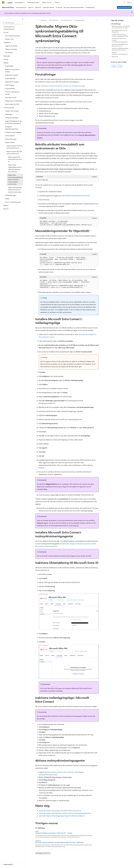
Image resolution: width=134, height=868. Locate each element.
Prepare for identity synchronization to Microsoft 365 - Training (54, 833)
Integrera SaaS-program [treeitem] (12, 111)
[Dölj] (23, 19)
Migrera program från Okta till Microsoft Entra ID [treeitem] (15, 159)
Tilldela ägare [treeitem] (9, 114)
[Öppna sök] (124, 2)
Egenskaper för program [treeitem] (12, 82)
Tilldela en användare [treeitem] (11, 49)
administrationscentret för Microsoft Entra (60, 772)
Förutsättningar (116, 24)
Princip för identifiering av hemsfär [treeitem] (12, 93)
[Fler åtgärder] (97, 20)
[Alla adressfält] (37, 20)
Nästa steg (115, 56)
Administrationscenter (124, 7)
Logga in (129, 2)
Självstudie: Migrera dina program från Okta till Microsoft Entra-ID (60, 811)
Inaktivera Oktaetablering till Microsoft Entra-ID (120, 45)
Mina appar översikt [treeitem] (11, 97)
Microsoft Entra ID (67, 20)
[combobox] (13, 23)
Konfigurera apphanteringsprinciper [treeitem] (12, 128)
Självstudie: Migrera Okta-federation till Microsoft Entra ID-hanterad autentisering (65, 813)
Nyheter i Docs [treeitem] (9, 39)
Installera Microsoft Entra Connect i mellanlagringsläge (120, 35)
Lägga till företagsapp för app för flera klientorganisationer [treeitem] (13, 122)
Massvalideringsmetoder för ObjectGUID (120, 31)
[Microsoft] (3, 2)
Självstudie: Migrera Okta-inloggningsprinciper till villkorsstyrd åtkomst (62, 816)
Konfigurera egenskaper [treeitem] (12, 118)
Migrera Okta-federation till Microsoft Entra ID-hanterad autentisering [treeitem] (15, 190)
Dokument (44, 20)
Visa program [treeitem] (9, 53)
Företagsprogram (80, 20)
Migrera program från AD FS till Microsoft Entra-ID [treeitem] (15, 147)
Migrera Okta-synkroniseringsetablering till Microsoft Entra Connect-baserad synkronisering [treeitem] (15, 180)
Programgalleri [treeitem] (9, 66)
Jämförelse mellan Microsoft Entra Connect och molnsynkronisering (63, 86)
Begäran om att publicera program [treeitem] (12, 71)
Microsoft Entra (54, 20)
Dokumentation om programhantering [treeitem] (9, 28)
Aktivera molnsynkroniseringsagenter (120, 53)
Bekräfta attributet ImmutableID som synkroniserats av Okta (121, 27)
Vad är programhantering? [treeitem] (13, 36)
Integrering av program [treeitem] (12, 75)
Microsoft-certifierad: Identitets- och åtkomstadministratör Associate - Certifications (60, 842)
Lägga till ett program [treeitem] (11, 46)
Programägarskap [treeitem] (10, 78)
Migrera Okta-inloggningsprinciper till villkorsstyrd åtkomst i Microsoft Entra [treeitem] (15, 168)
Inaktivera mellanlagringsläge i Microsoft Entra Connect (120, 49)
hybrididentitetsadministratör (80, 196)
